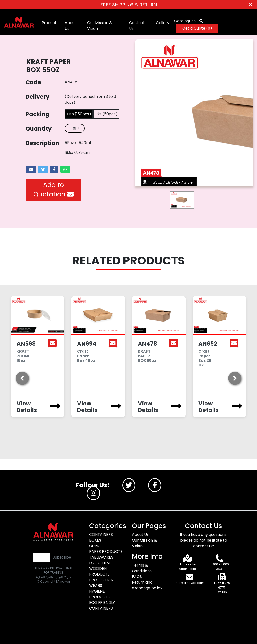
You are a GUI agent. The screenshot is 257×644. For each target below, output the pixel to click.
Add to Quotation (53, 190)
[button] (22, 378)
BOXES (95, 540)
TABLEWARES (101, 557)
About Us (70, 26)
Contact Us (137, 26)
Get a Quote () (197, 28)
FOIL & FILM (99, 563)
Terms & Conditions (142, 568)
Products (50, 23)
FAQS (137, 577)
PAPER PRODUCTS (106, 552)
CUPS (94, 546)
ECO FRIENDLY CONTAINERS (102, 605)
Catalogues (185, 21)
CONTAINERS (101, 535)
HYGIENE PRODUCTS (99, 594)
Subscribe (62, 557)
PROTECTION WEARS (101, 583)
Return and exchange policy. (148, 585)
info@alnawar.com (190, 583)
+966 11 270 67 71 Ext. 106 (222, 587)
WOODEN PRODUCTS (99, 571)
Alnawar (64, 582)
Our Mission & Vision (100, 26)
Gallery (163, 23)
